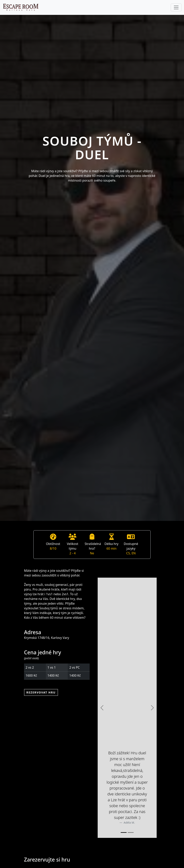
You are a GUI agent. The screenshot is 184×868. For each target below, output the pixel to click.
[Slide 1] (124, 832)
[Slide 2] (131, 832)
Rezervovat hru (41, 692)
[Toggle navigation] (176, 7)
